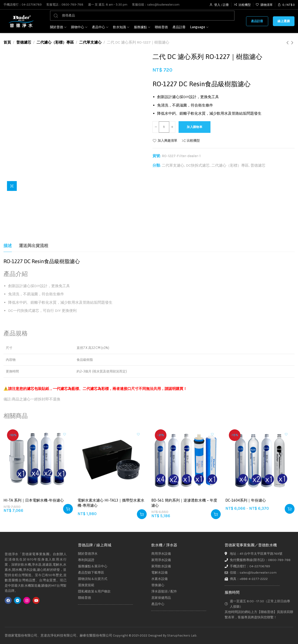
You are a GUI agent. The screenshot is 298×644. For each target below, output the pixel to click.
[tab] (8, 246)
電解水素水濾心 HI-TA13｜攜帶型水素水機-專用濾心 (111, 503)
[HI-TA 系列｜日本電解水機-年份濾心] (38, 461)
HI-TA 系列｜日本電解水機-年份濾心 (34, 500)
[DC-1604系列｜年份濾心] (260, 461)
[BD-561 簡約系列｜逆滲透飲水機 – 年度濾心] (186, 461)
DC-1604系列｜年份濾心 (246, 500)
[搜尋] (142, 16)
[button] (68, 509)
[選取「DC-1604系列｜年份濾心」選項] (290, 509)
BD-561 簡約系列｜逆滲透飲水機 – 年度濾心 (184, 503)
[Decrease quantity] (156, 127)
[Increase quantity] (173, 127)
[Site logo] (21, 21)
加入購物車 (199, 127)
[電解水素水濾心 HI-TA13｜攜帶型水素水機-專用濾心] (112, 461)
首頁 (7, 42)
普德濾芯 (24, 42)
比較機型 (193, 141)
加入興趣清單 (167, 141)
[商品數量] (164, 127)
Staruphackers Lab (182, 635)
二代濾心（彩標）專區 (55, 42)
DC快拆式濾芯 (198, 165)
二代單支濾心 (90, 42)
